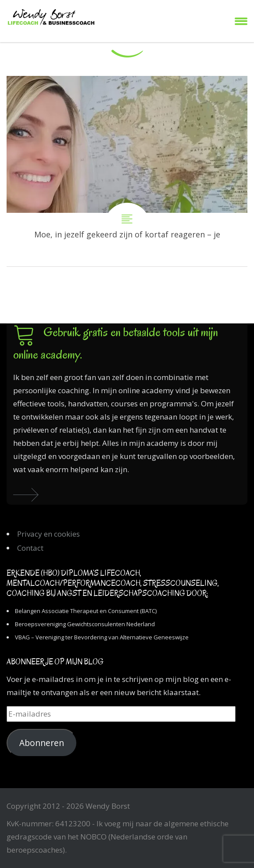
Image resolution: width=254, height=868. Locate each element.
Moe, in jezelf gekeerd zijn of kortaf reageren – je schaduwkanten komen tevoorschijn (127, 171)
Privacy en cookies (48, 534)
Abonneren (42, 743)
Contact (30, 548)
